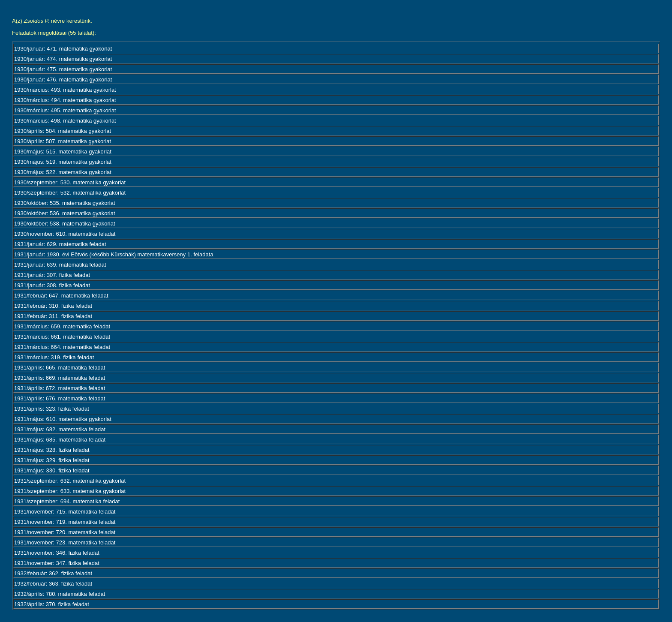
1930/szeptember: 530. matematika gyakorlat (70, 182)
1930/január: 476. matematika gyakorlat (63, 80)
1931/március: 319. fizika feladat (54, 357)
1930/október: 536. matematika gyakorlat (65, 213)
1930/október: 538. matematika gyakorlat (65, 224)
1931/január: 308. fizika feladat (52, 285)
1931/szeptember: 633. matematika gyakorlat (70, 491)
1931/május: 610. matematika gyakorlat (63, 419)
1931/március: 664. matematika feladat (62, 347)
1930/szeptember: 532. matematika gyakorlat (70, 193)
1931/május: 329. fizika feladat (52, 460)
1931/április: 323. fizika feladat (52, 409)
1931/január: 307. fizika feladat (52, 275)
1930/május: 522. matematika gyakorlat (63, 172)
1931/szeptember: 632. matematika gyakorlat (70, 481)
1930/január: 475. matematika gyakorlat (63, 69)
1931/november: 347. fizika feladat (57, 563)
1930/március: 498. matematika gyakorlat (65, 121)
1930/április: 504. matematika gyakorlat (63, 131)
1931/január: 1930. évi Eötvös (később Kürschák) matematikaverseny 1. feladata (114, 254)
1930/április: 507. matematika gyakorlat (63, 141)
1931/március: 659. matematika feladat (62, 326)
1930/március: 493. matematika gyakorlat (65, 90)
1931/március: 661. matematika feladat (62, 337)
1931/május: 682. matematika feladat (60, 429)
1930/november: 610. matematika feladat (65, 234)
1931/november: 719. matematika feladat (65, 522)
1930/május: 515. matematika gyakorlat (63, 152)
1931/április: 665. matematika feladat (60, 368)
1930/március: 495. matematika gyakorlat (65, 110)
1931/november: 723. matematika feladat (65, 542)
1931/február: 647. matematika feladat (61, 296)
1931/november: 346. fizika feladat (57, 553)
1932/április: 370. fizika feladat (52, 604)
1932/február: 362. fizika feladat (53, 573)
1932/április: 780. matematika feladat (60, 594)
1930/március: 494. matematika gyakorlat (65, 100)
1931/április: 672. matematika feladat (60, 388)
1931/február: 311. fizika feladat (53, 316)
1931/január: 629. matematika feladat (60, 244)
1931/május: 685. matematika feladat (60, 440)
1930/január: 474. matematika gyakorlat (63, 59)
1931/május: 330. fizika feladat (52, 470)
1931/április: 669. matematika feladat (60, 378)
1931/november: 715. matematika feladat (65, 512)
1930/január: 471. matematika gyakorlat (63, 49)
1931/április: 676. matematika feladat (60, 398)
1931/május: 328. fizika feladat (52, 450)
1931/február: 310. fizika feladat (53, 306)
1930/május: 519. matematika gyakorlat (63, 162)
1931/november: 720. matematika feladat (65, 532)
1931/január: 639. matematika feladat (60, 265)
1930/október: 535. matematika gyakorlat (65, 203)
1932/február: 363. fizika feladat (53, 584)
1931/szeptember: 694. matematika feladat (67, 501)
